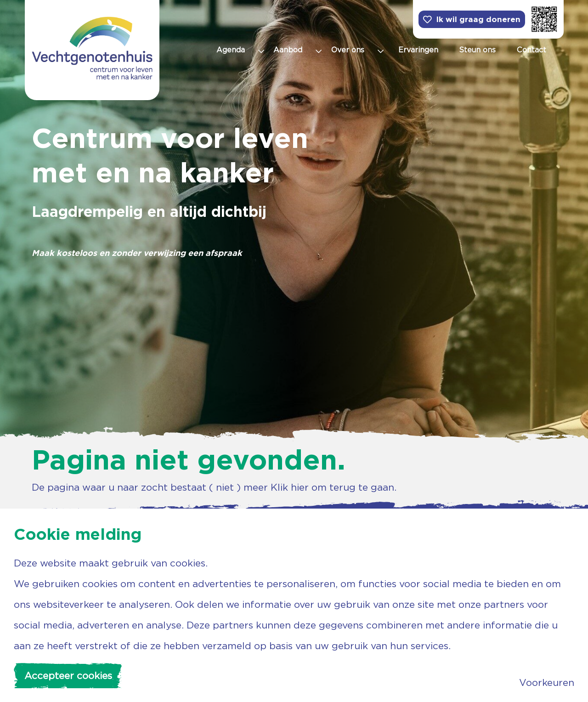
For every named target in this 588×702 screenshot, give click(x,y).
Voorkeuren (547, 682)
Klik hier (290, 487)
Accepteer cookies (68, 676)
